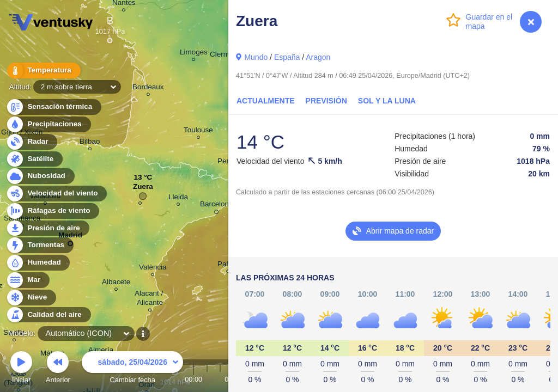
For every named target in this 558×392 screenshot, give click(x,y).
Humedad (38, 263)
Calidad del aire (48, 315)
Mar (28, 280)
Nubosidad (40, 176)
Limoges (194, 54)
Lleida (178, 198)
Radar (32, 142)
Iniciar (21, 369)
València (153, 269)
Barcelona (217, 206)
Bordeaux (148, 88)
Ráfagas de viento (53, 211)
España (287, 57)
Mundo (256, 57)
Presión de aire (47, 228)
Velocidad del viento (56, 194)
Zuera (143, 189)
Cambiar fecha (132, 369)
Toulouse (198, 131)
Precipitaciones (48, 124)
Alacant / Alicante (150, 299)
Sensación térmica (53, 107)
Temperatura (43, 71)
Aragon (318, 57)
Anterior (58, 369)
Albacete (116, 283)
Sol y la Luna (387, 101)
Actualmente (266, 101)
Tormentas (40, 245)
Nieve (31, 298)
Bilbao (90, 143)
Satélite (34, 159)
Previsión (326, 101)
